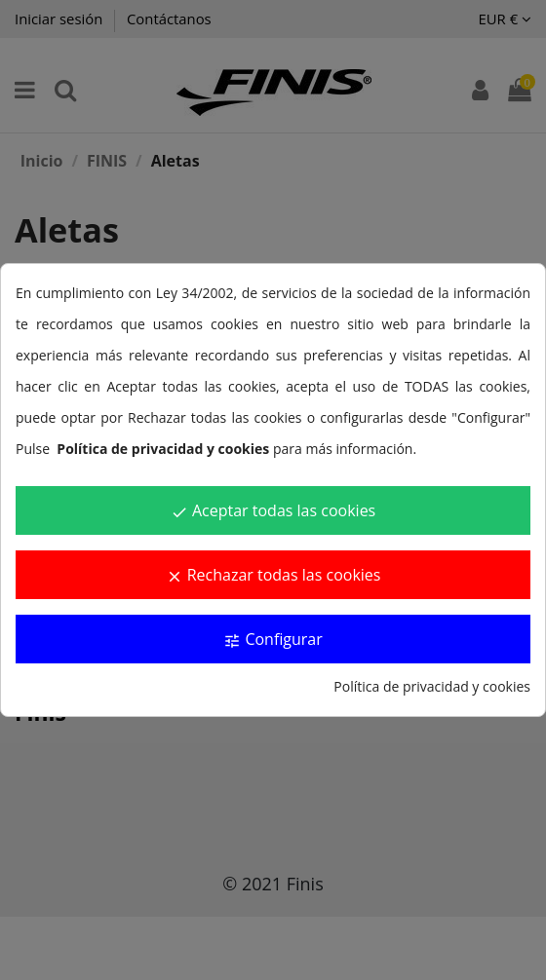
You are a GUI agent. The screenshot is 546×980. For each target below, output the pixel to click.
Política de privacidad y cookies (432, 686)
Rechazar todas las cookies (273, 575)
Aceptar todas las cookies (273, 510)
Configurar (273, 639)
